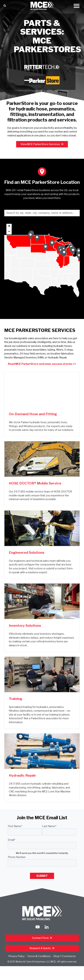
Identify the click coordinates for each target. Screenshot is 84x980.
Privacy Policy (16, 956)
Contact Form (40, 938)
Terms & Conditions (39, 956)
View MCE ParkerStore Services (40, 144)
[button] (64, 253)
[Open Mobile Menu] (77, 6)
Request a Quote (40, 948)
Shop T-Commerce (65, 956)
